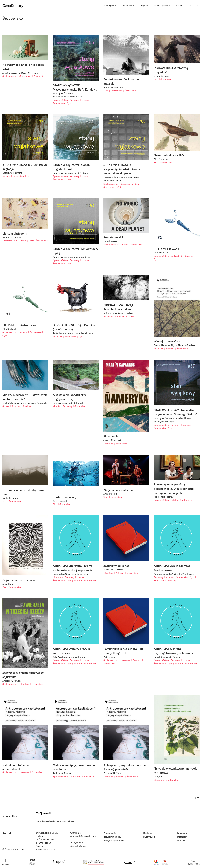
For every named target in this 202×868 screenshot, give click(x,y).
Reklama (148, 833)
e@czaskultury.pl (78, 846)
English (144, 5)
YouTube (181, 840)
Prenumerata (110, 833)
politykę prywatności (66, 821)
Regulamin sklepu (112, 837)
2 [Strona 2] (198, 798)
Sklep (179, 5)
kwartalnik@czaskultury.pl (83, 836)
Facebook (182, 833)
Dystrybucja (149, 837)
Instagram (182, 837)
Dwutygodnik (110, 5)
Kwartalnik (128, 5)
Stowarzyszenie (162, 5)
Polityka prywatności (114, 840)
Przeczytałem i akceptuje (55, 821)
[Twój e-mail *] (66, 814)
